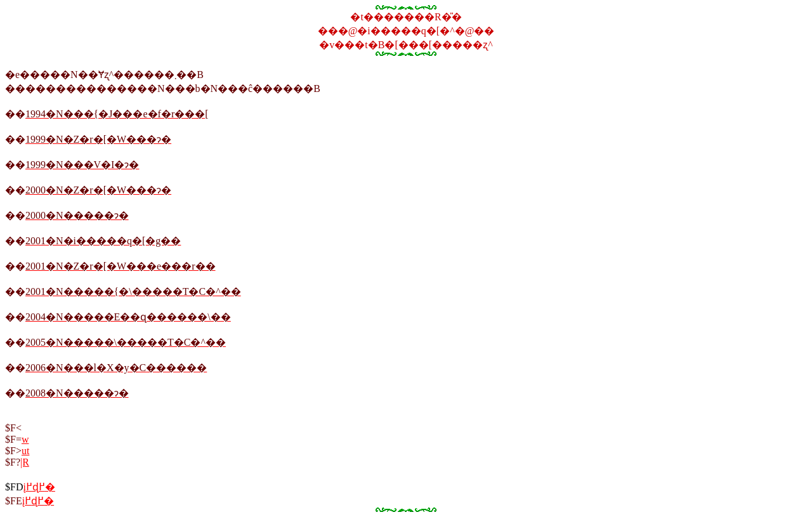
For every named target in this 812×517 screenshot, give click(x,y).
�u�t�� (25, 451)
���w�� (25, 439)
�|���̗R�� (25, 462)
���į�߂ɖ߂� (38, 501)
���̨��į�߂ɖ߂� (39, 487)
